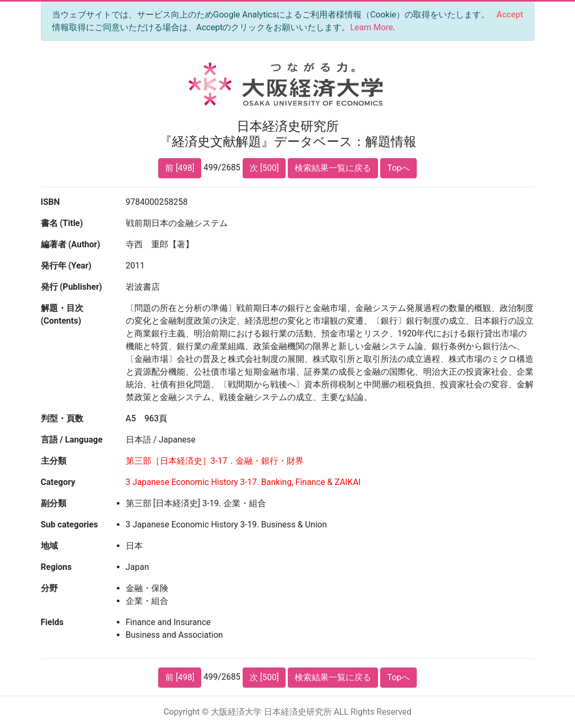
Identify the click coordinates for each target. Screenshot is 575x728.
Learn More (371, 27)
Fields (52, 622)
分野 (49, 588)
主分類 (54, 461)
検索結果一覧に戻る (333, 168)
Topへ (398, 168)
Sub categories (70, 525)
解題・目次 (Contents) (62, 314)
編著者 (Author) (71, 244)
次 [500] (264, 168)
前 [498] (180, 168)
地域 (49, 546)
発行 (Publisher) (72, 287)
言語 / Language (72, 440)
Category (58, 482)
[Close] (510, 15)
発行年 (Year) (66, 266)
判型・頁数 (62, 418)
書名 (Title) (62, 223)
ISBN (50, 202)
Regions (56, 567)
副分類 (54, 503)
